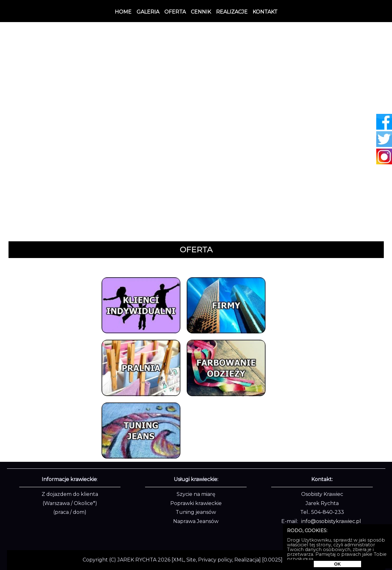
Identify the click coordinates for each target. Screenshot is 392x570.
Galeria (148, 12)
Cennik (201, 12)
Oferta (175, 12)
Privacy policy (215, 560)
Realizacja (247, 560)
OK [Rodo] (338, 564)
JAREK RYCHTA (137, 560)
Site (191, 560)
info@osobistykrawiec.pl (331, 521)
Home (123, 12)
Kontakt (265, 12)
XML (179, 560)
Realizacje (232, 12)
